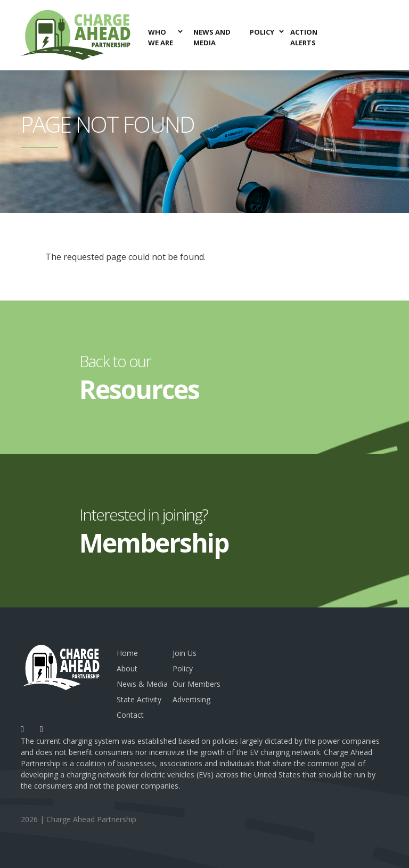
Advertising (191, 699)
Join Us (185, 653)
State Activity (139, 699)
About (127, 668)
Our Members (197, 684)
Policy (183, 668)
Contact (130, 715)
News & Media (142, 684)
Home (127, 653)
